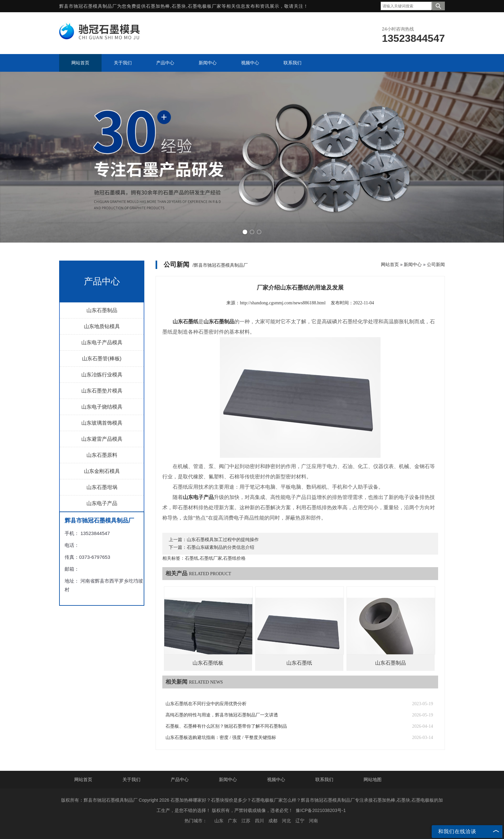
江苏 (246, 821)
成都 (273, 821)
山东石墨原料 (102, 455)
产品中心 (180, 779)
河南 (313, 821)
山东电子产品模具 (102, 342)
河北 (286, 821)
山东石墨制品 (102, 310)
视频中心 (276, 779)
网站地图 (373, 779)
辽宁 (300, 821)
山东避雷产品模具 (102, 439)
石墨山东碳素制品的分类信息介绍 (221, 547)
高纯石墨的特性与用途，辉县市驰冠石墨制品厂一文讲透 (222, 715)
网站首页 (390, 264)
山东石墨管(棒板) (102, 359)
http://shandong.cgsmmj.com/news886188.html (283, 303)
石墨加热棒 (158, 6)
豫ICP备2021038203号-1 (321, 810)
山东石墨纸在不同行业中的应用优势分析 (206, 704)
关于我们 (131, 779)
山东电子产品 (102, 503)
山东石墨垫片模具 (102, 391)
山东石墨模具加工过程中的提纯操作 (223, 540)
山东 (219, 821)
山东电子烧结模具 (102, 407)
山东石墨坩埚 (102, 487)
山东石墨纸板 (208, 663)
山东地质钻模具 (102, 326)
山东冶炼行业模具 (102, 375)
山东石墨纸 (299, 663)
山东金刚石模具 (102, 471)
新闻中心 (413, 264)
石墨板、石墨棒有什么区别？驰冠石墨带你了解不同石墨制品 (226, 726)
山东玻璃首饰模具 (102, 423)
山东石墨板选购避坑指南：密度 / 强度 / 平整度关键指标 (221, 738)
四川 (259, 821)
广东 (232, 821)
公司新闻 (436, 264)
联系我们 (324, 779)
